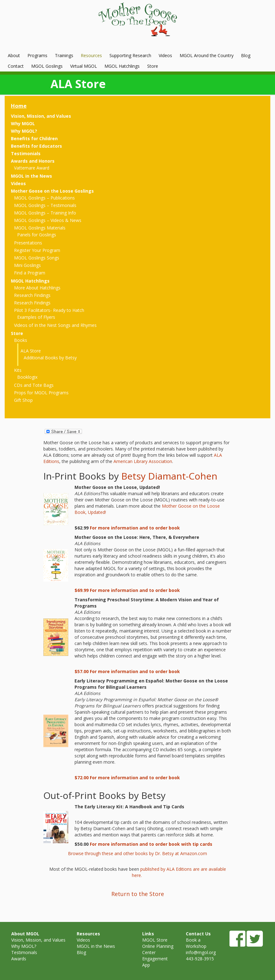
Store (153, 66)
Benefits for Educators (36, 146)
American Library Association (143, 461)
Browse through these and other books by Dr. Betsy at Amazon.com (137, 853)
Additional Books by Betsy (50, 358)
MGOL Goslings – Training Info (45, 213)
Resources (91, 55)
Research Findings (32, 295)
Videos (165, 55)
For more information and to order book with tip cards (151, 844)
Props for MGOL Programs (41, 393)
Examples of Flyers (36, 317)
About (14, 55)
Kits (18, 370)
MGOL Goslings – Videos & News (48, 220)
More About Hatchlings (37, 288)
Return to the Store (138, 894)
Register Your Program (37, 250)
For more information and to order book (135, 528)
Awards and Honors (33, 161)
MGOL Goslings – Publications (44, 198)
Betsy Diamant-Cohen (169, 476)
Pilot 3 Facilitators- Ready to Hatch (49, 310)
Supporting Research (130, 55)
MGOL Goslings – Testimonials (45, 205)
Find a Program (30, 273)
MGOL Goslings (47, 66)
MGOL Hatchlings (122, 66)
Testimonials (26, 153)
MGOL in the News (31, 176)
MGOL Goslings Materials (40, 228)
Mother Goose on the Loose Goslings (52, 191)
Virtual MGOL (84, 66)
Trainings (64, 55)
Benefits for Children (34, 138)
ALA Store (31, 351)
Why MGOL (23, 123)
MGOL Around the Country (207, 55)
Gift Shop (23, 400)
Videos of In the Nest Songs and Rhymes (55, 325)
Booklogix (27, 377)
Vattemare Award (32, 168)
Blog (246, 55)
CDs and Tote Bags (34, 385)
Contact (16, 66)
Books (21, 340)
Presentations (28, 243)
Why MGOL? (24, 131)
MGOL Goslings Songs (37, 258)
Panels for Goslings (37, 235)
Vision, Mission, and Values (41, 116)
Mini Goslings (27, 265)
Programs (37, 55)
